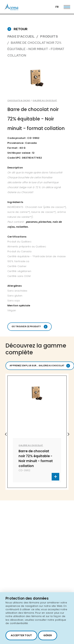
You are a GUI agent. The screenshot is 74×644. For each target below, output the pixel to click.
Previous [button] (6, 434)
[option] (37, 432)
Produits (49, 36)
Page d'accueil (21, 36)
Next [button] (68, 434)
